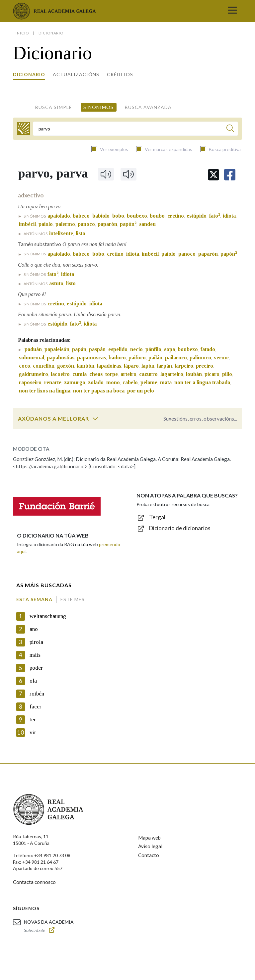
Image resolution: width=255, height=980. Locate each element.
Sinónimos (98, 107)
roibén (37, 694)
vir (33, 732)
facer (36, 707)
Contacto (149, 855)
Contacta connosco (34, 882)
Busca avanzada (148, 107)
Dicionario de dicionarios (180, 528)
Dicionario (29, 74)
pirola (36, 642)
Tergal (157, 517)
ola (33, 681)
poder (36, 668)
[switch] (95, 419)
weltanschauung (48, 616)
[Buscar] (230, 129)
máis (35, 655)
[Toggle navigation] (232, 11)
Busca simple (54, 107)
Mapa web (149, 838)
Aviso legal (150, 846)
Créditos (120, 74)
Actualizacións (76, 74)
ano (34, 629)
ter (33, 720)
